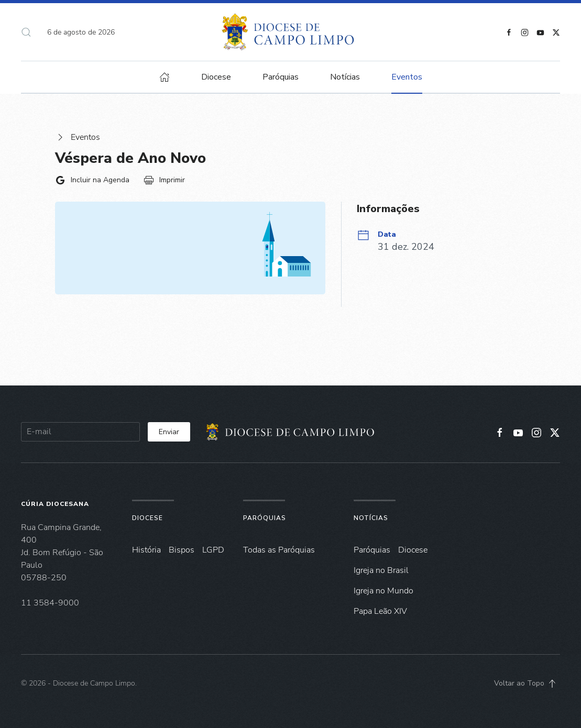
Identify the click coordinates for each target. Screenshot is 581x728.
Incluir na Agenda (92, 180)
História (146, 550)
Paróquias (281, 77)
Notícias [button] (345, 77)
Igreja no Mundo (383, 591)
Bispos (182, 550)
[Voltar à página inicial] (290, 32)
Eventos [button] (407, 77)
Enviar (169, 432)
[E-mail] (80, 432)
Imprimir (164, 180)
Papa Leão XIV (380, 611)
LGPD (213, 550)
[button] (26, 32)
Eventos (78, 137)
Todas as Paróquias (279, 550)
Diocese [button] (216, 77)
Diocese (147, 518)
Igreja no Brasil (381, 570)
